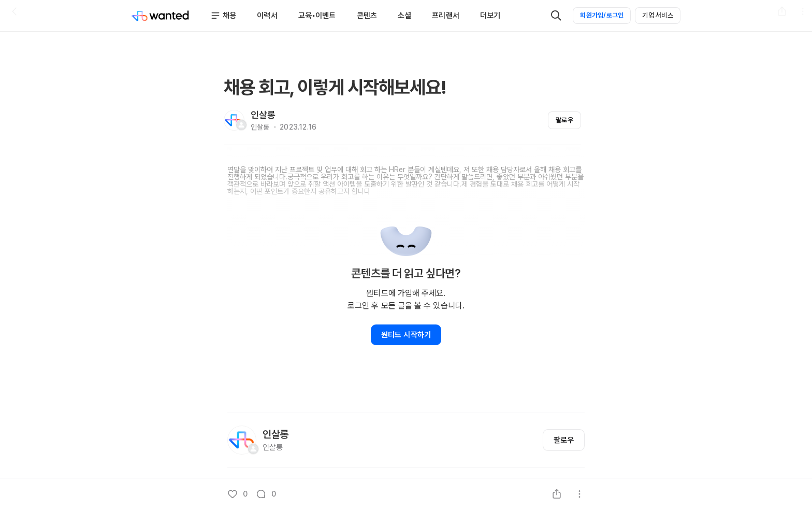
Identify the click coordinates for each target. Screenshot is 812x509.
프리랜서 (446, 16)
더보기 (490, 16)
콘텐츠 (367, 16)
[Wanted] (161, 16)
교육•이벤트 (317, 16)
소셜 (404, 16)
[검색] (556, 16)
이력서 (267, 16)
